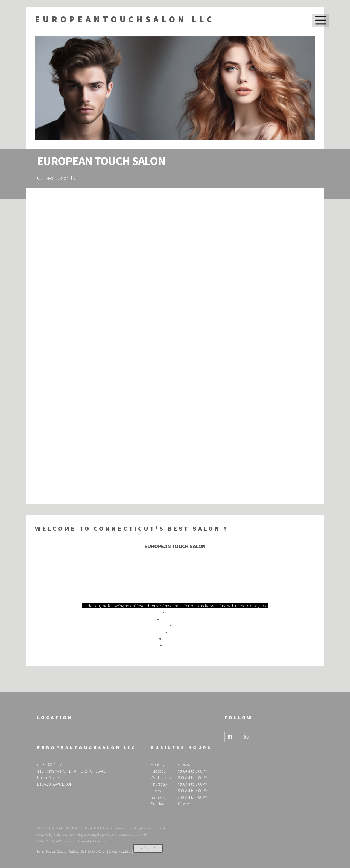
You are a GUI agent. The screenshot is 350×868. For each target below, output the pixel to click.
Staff (83, 852)
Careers (113, 852)
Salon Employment (76, 841)
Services (50, 852)
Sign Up (148, 848)
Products (74, 852)
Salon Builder (46, 841)
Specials (62, 852)
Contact (92, 852)
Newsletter (125, 852)
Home (41, 852)
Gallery (103, 852)
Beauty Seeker (106, 841)
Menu (321, 20)
